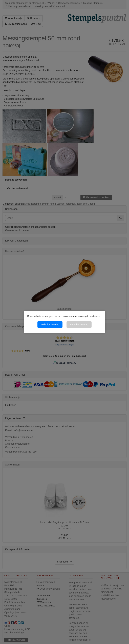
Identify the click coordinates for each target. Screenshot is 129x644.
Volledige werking (50, 325)
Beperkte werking (79, 325)
